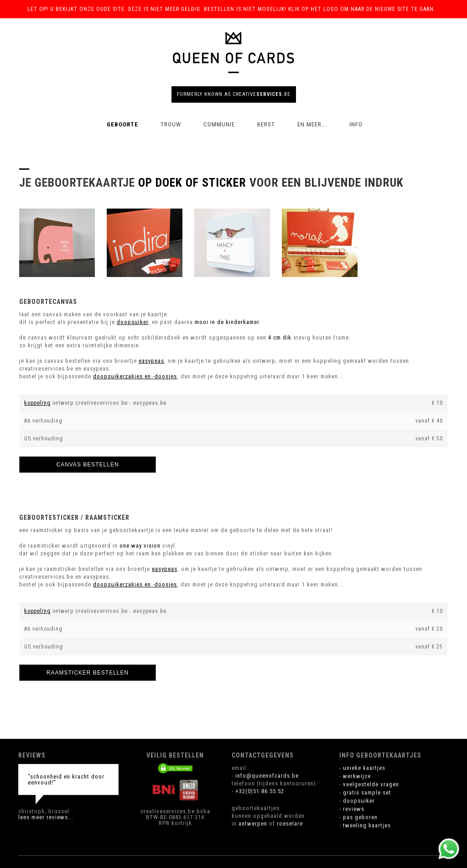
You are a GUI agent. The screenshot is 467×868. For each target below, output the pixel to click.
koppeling (37, 403)
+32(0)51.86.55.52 (260, 791)
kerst (266, 124)
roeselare (290, 824)
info (356, 124)
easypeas (151, 361)
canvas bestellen (87, 465)
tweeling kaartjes (367, 825)
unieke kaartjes (364, 768)
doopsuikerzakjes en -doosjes (135, 376)
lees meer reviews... (46, 817)
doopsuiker (132, 322)
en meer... (312, 124)
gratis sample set (367, 792)
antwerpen (253, 824)
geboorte (122, 124)
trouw (171, 124)
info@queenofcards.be (267, 776)
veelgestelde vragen (371, 784)
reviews (354, 809)
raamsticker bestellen (88, 673)
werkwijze (357, 776)
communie (219, 124)
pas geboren (360, 817)
